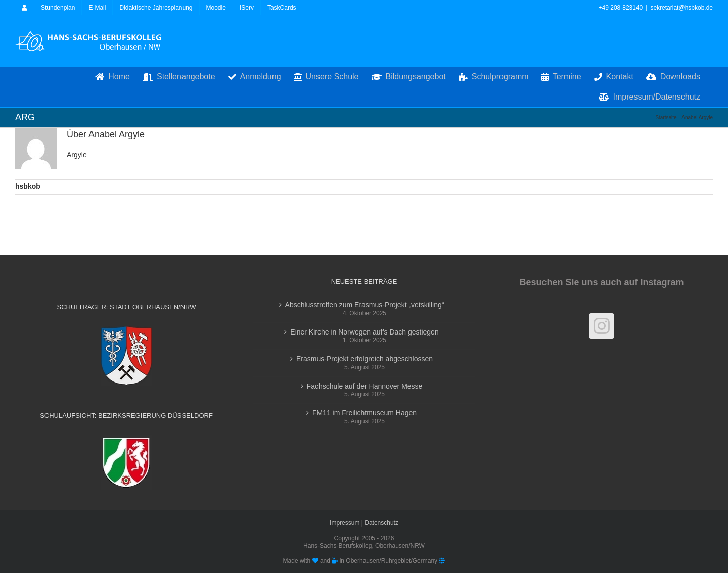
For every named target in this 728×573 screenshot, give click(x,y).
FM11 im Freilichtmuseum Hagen (365, 413)
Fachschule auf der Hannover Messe (365, 386)
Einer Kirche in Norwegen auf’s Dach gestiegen (364, 332)
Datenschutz (381, 523)
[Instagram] (602, 326)
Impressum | (347, 523)
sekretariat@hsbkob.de (681, 8)
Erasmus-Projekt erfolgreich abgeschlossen (365, 359)
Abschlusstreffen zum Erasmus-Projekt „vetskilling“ (365, 305)
